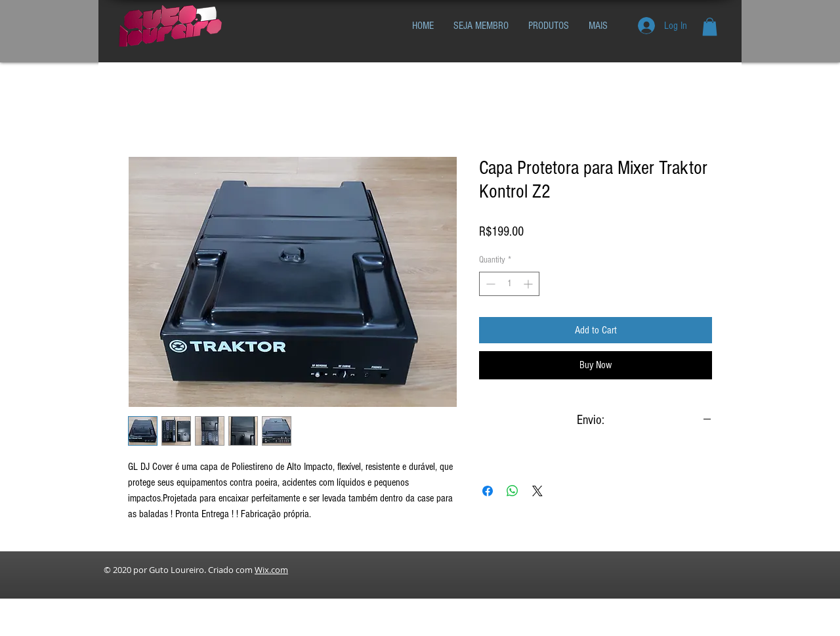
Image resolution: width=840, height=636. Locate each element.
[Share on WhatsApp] (513, 491)
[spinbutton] (509, 284)
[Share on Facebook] (488, 491)
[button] (710, 27)
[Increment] (529, 284)
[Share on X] (537, 491)
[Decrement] (489, 284)
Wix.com (271, 570)
